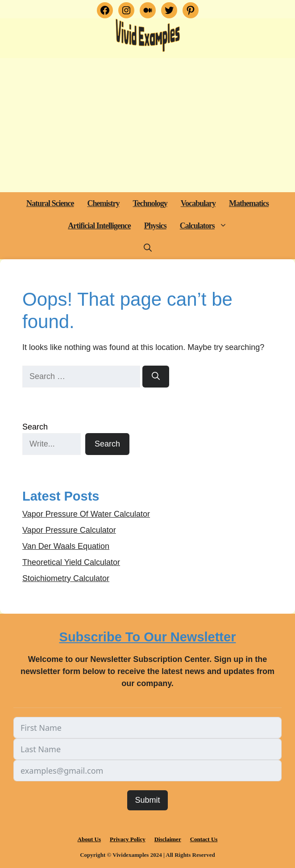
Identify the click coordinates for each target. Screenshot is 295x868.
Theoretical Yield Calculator (71, 562)
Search (35, 427)
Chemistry (103, 203)
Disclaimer (168, 839)
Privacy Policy (128, 839)
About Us (89, 839)
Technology (150, 203)
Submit (147, 800)
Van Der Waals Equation (66, 546)
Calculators (207, 226)
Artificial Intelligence (99, 226)
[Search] (156, 377)
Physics (155, 226)
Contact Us (204, 839)
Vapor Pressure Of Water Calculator (86, 514)
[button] (224, 226)
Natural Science (50, 203)
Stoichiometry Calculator (66, 578)
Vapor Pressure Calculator (69, 530)
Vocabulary (198, 203)
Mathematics (249, 203)
